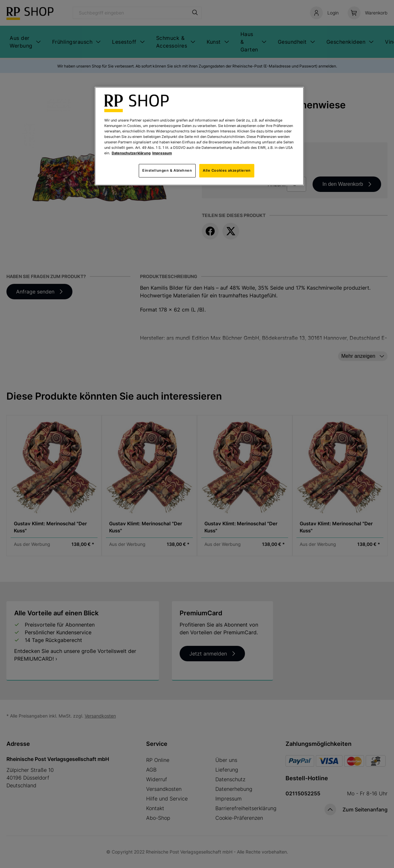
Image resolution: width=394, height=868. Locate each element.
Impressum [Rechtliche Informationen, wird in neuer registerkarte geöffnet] (162, 153)
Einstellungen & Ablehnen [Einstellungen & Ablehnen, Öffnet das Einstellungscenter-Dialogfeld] (167, 170)
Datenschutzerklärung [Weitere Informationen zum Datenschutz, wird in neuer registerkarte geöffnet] (131, 153)
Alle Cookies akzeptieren (227, 170)
